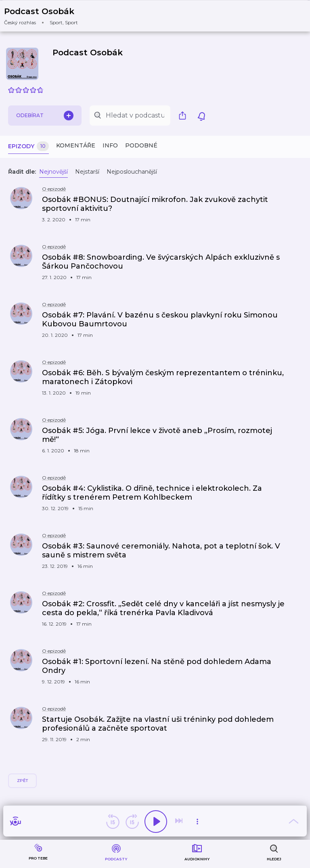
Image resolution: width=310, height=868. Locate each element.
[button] (46, 16)
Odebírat (45, 116)
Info (110, 145)
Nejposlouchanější (132, 172)
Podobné (141, 145)
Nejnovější (53, 172)
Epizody (28, 146)
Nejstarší (87, 172)
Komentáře (76, 145)
